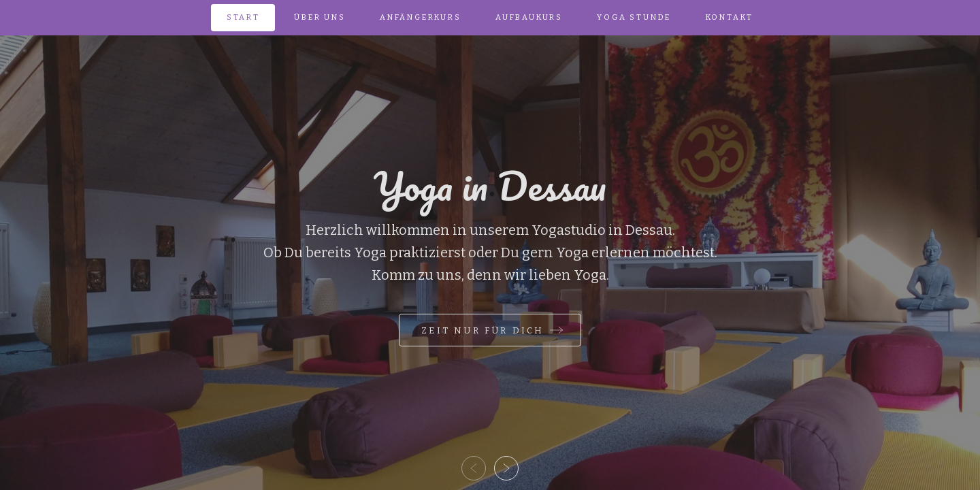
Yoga (634, 17)
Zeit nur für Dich (483, 330)
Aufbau (529, 17)
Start (243, 17)
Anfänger (421, 17)
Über (320, 17)
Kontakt (730, 17)
